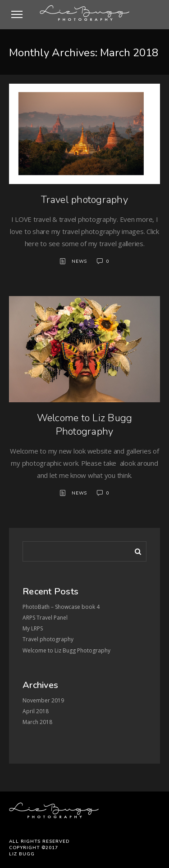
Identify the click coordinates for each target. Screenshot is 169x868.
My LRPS (33, 628)
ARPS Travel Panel (45, 618)
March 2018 (37, 722)
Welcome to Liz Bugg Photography (85, 425)
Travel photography (84, 200)
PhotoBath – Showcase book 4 (61, 607)
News (79, 261)
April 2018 (36, 711)
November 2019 (43, 700)
